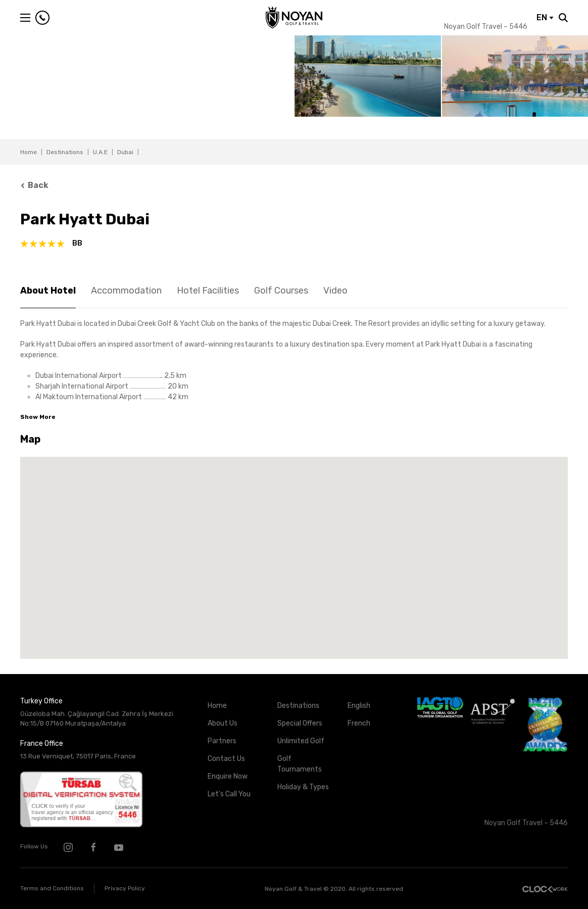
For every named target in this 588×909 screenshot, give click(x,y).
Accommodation (126, 291)
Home (29, 152)
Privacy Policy (125, 888)
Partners (222, 741)
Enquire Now (228, 776)
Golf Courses (281, 291)
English (359, 706)
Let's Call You (229, 794)
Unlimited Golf (301, 741)
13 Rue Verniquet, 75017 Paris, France (78, 756)
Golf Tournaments (300, 764)
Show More (38, 417)
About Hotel (48, 291)
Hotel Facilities (208, 291)
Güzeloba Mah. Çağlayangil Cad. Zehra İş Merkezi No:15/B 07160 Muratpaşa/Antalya (97, 719)
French (359, 723)
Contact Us (226, 759)
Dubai (125, 152)
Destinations (65, 152)
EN (545, 17)
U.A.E (100, 152)
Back (34, 185)
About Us (223, 723)
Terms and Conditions (52, 888)
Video (335, 291)
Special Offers (300, 723)
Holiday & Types (303, 787)
